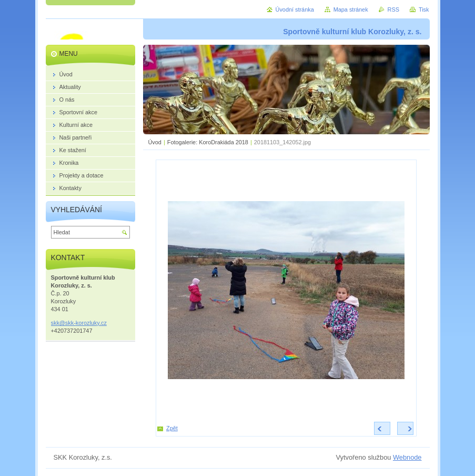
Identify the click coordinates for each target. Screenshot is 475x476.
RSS (393, 9)
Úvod (155, 142)
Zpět (172, 428)
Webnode (407, 457)
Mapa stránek (351, 9)
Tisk (424, 9)
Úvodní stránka (295, 9)
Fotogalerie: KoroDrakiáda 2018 (208, 142)
